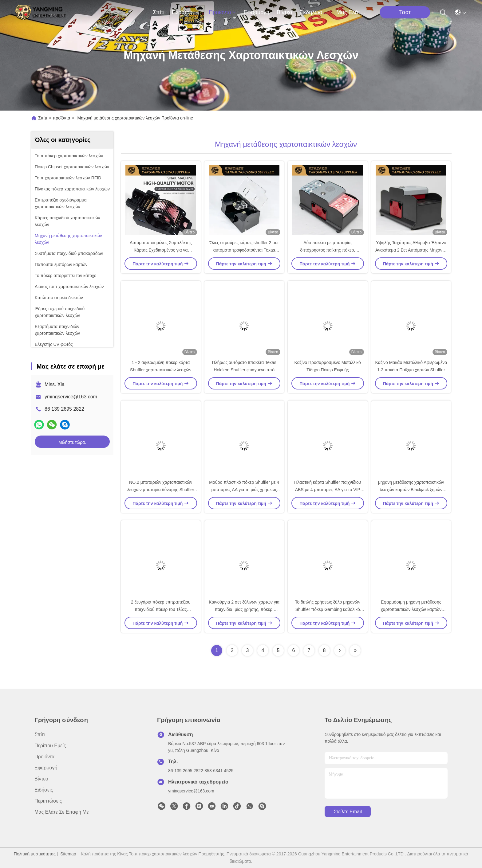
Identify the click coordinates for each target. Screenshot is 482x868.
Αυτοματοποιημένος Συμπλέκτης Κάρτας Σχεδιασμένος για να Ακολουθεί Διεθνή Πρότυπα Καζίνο (161, 250)
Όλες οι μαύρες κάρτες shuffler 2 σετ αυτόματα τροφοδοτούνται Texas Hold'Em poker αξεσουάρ (244, 250)
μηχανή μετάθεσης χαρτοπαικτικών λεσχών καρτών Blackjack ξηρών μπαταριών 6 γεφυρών (411, 490)
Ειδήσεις (44, 790)
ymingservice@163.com (71, 397)
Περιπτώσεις (48, 801)
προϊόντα (223, 12)
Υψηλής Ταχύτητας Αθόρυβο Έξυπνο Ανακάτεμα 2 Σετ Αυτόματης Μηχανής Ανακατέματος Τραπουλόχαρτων (411, 250)
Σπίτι (159, 12)
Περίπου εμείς (187, 12)
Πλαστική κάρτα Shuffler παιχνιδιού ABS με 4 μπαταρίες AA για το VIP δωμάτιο (328, 490)
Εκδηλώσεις (314, 12)
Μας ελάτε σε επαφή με (351, 12)
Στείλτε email (348, 812)
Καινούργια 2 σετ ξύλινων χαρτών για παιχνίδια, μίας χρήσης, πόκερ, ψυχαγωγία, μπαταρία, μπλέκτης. (244, 609)
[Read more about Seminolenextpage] (340, 651)
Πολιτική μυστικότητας (35, 854)
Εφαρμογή (256, 12)
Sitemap (68, 854)
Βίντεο (284, 12)
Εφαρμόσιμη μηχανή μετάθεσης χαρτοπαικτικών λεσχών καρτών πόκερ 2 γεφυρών (411, 609)
